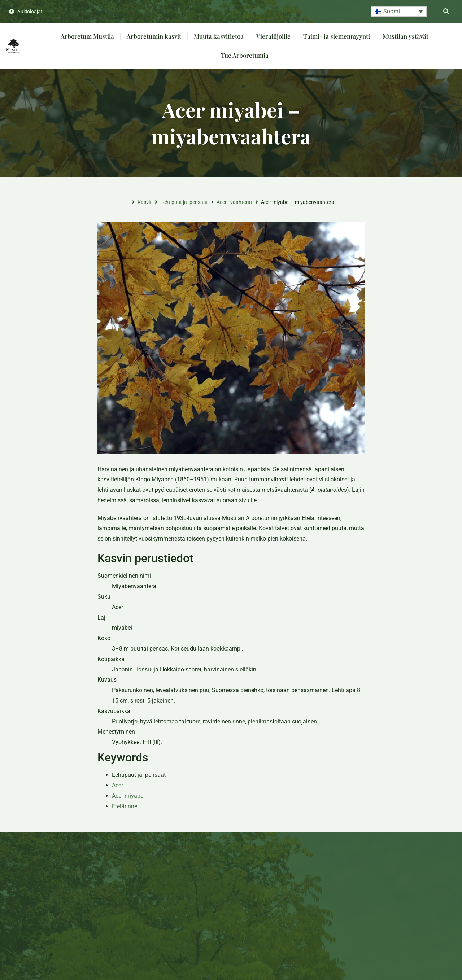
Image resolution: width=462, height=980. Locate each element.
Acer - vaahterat (234, 202)
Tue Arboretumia (245, 55)
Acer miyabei (128, 796)
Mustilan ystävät (406, 36)
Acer (117, 785)
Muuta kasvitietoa (219, 36)
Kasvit (145, 202)
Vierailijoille (273, 36)
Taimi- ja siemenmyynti (337, 36)
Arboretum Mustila (87, 36)
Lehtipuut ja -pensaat (184, 202)
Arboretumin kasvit (154, 36)
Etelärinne (125, 806)
